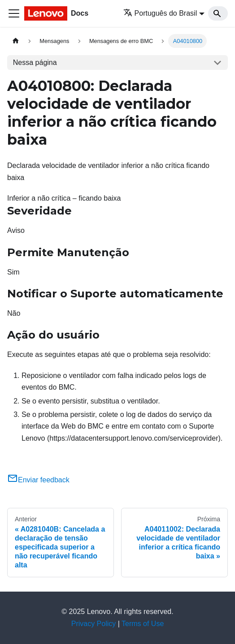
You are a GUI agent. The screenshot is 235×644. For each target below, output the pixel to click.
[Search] (218, 13)
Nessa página (35, 62)
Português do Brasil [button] (160, 13)
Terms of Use (143, 624)
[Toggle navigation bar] (14, 13)
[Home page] (16, 41)
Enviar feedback (38, 480)
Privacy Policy (94, 624)
